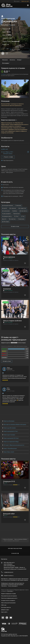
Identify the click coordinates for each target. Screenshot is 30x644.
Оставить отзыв (15, 226)
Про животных (12, 219)
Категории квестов (6, 607)
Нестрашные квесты (7, 216)
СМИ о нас (4, 605)
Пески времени (9, 257)
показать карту (8, 154)
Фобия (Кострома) (10, 25)
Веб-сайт (5, 149)
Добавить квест (5, 610)
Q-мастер (4, 358)
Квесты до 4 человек (9, 435)
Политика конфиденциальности (9, 598)
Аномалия (7, 289)
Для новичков (13, 208)
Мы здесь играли (15, 50)
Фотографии (6, 63)
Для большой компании (7, 205)
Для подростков (22, 208)
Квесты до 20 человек (9, 428)
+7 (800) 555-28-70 (8, 572)
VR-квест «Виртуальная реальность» (13, 445)
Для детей (4, 208)
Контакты (12, 60)
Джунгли (4, 219)
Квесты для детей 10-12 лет (10, 438)
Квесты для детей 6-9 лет (10, 431)
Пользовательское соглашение (9, 596)
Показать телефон (8, 157)
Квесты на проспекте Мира (10, 442)
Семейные (15, 211)
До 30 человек (5, 222)
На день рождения (6, 214)
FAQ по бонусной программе (8, 603)
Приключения (17, 214)
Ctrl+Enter (10, 591)
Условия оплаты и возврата (8, 600)
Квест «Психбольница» (10, 448)
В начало (15, 553)
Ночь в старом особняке (12, 321)
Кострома (17, 1)
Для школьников (6, 211)
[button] (27, 81)
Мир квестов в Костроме (15, 548)
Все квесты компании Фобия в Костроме (14, 425)
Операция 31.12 (9, 481)
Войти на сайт (25, 1)
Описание (5, 60)
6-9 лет (23, 216)
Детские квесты (23, 211)
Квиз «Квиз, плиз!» (8, 452)
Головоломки (21, 219)
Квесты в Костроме (8, 421)
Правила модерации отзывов (8, 594)
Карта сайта (4, 612)
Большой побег (9, 514)
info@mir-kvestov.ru (9, 576)
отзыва (3, 74)
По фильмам (18, 205)
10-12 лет (16, 216)
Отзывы (20, 60)
